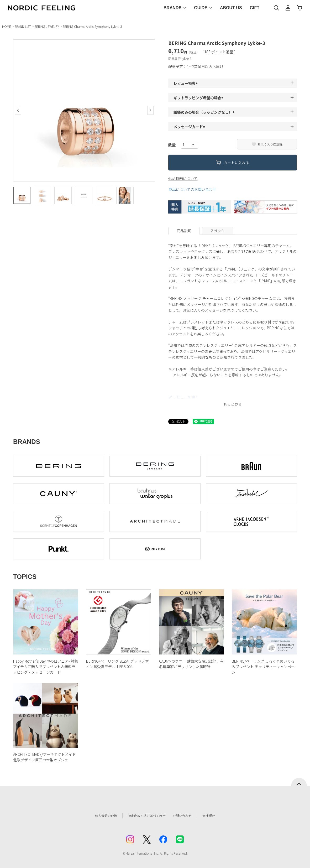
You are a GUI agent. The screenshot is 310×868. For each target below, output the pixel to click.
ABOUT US (231, 8)
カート (300, 8)
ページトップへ (299, 782)
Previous (18, 110)
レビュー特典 (186, 83)
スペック (217, 231)
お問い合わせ (188, 816)
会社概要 (217, 816)
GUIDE (201, 8)
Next (150, 110)
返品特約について (183, 178)
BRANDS (172, 8)
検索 (276, 8)
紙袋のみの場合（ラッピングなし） (205, 112)
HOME (7, 26)
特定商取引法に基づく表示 (144, 816)
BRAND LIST (23, 26)
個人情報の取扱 (98, 816)
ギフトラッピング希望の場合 (199, 98)
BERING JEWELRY (47, 26)
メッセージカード (190, 127)
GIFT (255, 8)
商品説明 (184, 231)
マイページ (288, 8)
